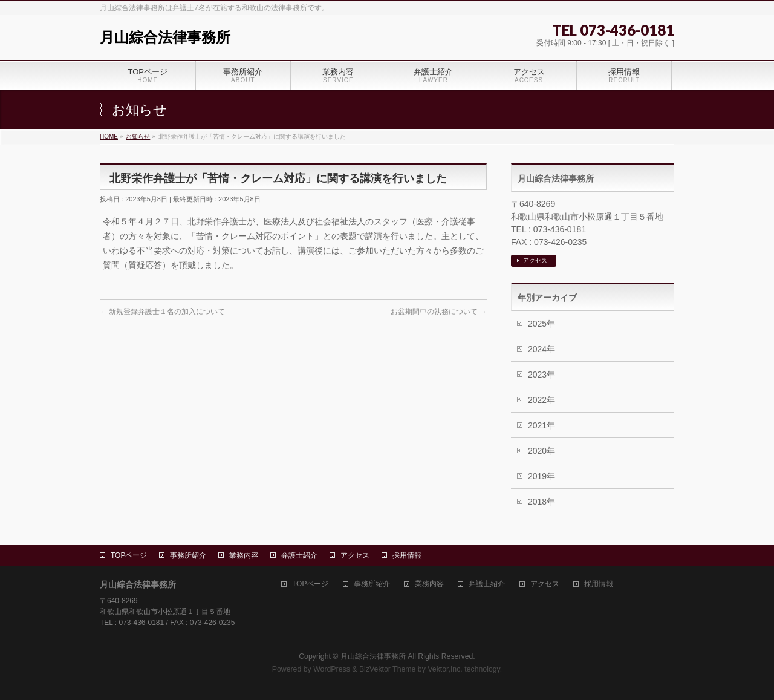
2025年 (541, 324)
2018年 (541, 502)
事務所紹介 (188, 555)
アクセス (535, 260)
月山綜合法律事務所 (165, 37)
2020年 (541, 451)
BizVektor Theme (388, 669)
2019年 (541, 476)
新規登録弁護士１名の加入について (162, 312)
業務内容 (244, 555)
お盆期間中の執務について (439, 312)
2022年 (541, 400)
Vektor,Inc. (445, 669)
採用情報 (407, 555)
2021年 (541, 425)
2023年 (541, 375)
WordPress (332, 669)
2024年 (541, 349)
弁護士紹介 (299, 555)
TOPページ (129, 555)
